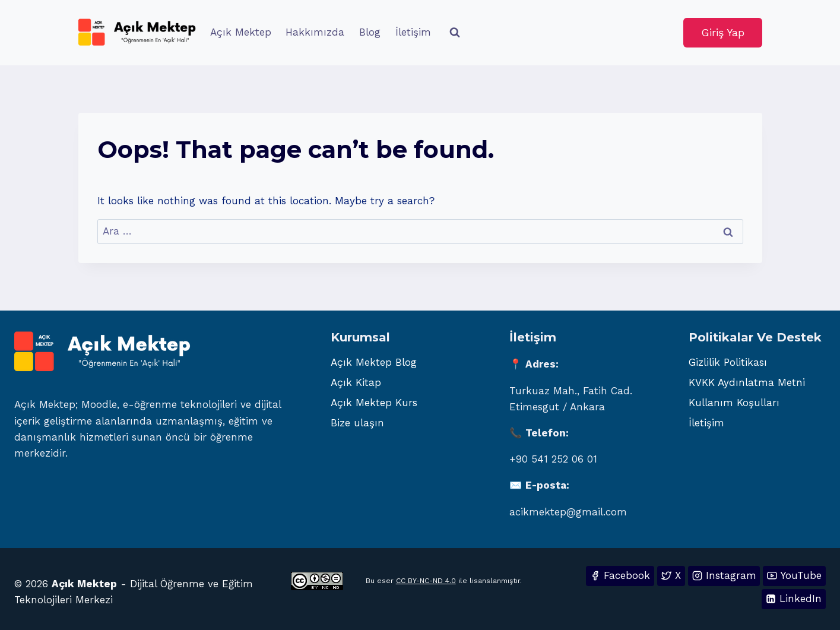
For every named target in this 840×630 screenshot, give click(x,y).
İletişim (413, 32)
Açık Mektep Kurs (374, 403)
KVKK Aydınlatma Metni (747, 382)
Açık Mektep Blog (374, 362)
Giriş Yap (723, 32)
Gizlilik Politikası (728, 362)
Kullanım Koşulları (734, 403)
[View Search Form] (455, 33)
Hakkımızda (315, 32)
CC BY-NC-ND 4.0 (426, 581)
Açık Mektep (241, 32)
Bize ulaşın (357, 423)
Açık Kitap (356, 382)
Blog (370, 32)
